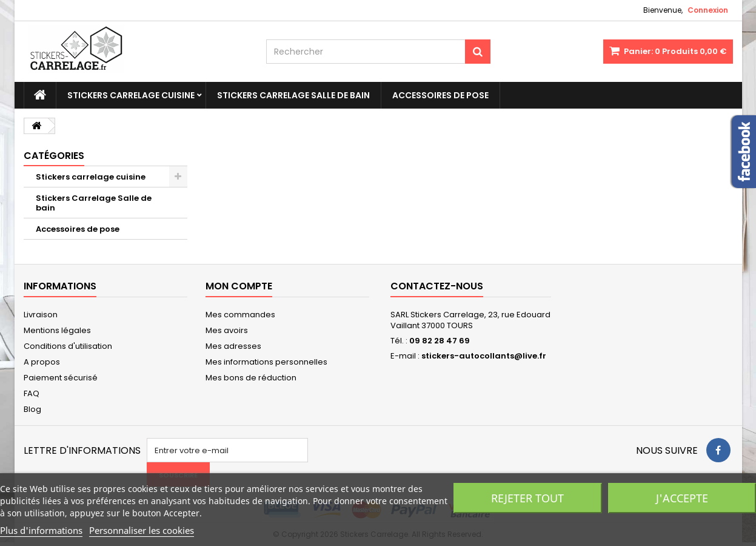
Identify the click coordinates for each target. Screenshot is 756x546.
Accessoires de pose (440, 95)
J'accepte (682, 498)
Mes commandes (240, 315)
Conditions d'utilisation (68, 346)
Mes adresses (233, 346)
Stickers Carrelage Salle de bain (293, 95)
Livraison (41, 315)
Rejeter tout (527, 498)
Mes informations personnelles (266, 362)
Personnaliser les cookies (142, 530)
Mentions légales (57, 330)
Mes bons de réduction (251, 378)
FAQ (32, 393)
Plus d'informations (41, 530)
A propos (42, 362)
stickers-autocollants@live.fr (484, 356)
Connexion (708, 10)
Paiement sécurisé (61, 378)
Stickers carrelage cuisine (131, 95)
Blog (32, 409)
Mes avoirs (227, 330)
